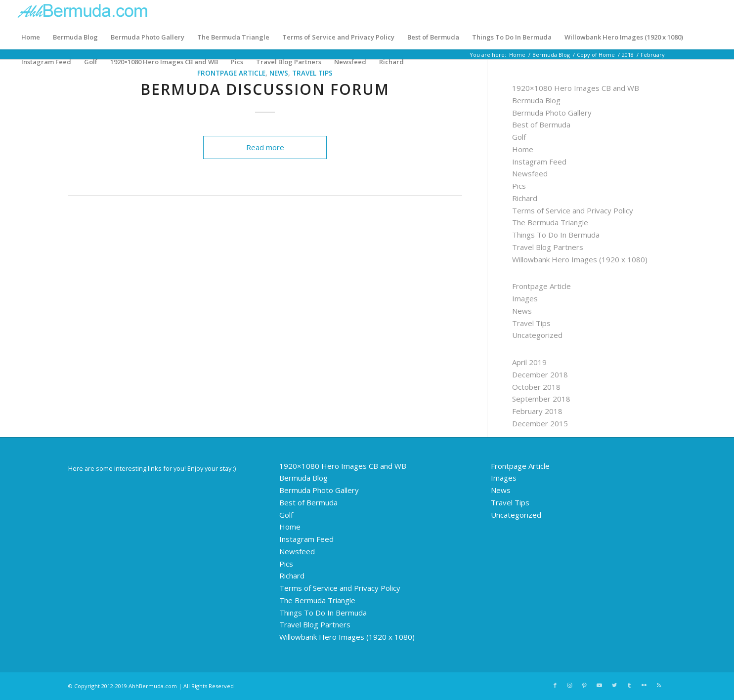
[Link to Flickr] (644, 685)
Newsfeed (350, 62)
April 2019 (529, 362)
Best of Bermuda (433, 37)
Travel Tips (531, 323)
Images (525, 298)
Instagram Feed (46, 62)
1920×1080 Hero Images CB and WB (164, 62)
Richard (391, 62)
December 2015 (540, 423)
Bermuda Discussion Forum (265, 89)
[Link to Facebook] (555, 685)
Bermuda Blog (75, 37)
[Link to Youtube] (600, 685)
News (522, 311)
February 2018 (537, 411)
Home (31, 37)
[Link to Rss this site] (659, 685)
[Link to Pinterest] (585, 685)
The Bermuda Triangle (233, 37)
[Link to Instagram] (570, 685)
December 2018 (540, 374)
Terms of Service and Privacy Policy (338, 37)
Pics (237, 62)
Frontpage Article (541, 286)
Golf (91, 62)
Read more (265, 147)
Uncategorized (537, 335)
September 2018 (541, 399)
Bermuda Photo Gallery (148, 37)
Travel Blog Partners (289, 62)
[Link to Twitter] (614, 685)
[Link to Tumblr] (629, 685)
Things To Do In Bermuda (512, 37)
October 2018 (536, 387)
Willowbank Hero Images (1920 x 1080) (624, 37)
